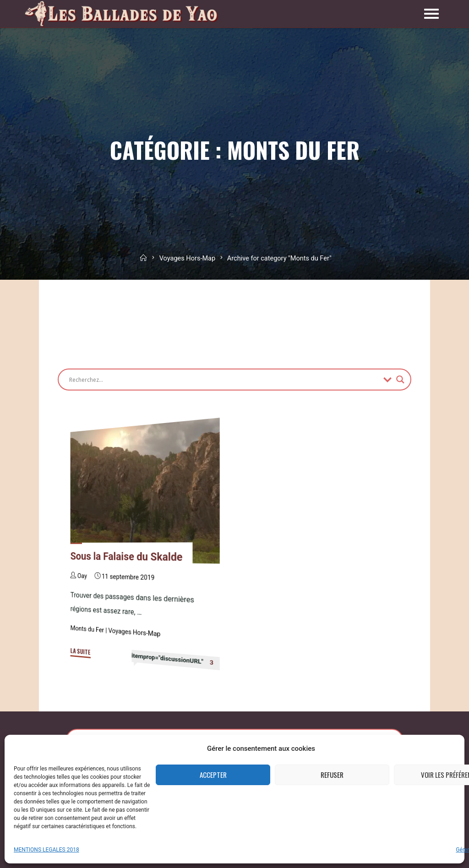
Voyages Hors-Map (187, 258)
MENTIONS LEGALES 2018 (46, 850)
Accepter (213, 775)
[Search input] (224, 380)
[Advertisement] (224, 319)
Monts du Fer (87, 629)
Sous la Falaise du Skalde (127, 557)
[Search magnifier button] (400, 380)
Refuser (332, 775)
